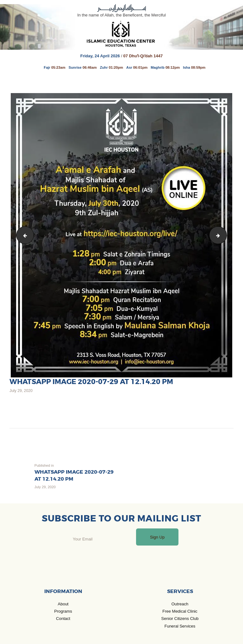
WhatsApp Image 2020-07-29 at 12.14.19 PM (224, 235)
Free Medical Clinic (180, 611)
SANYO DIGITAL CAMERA (23, 235)
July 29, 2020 (21, 391)
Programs (63, 611)
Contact (63, 619)
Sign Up (157, 537)
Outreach (180, 604)
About (63, 604)
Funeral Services (180, 626)
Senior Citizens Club (180, 619)
